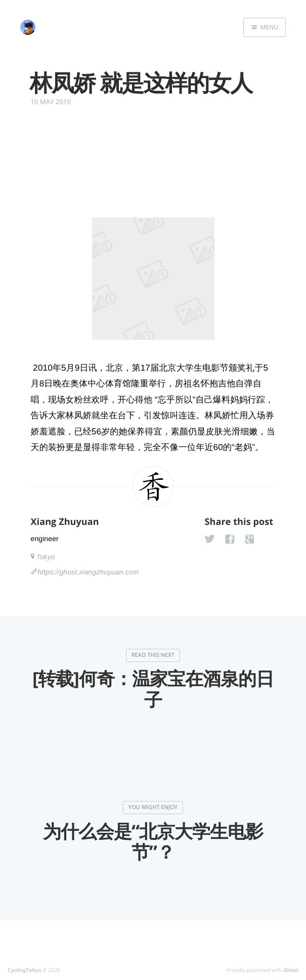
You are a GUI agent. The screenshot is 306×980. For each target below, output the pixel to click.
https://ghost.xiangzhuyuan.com (89, 572)
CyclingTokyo (25, 970)
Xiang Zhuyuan (65, 522)
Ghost (291, 970)
